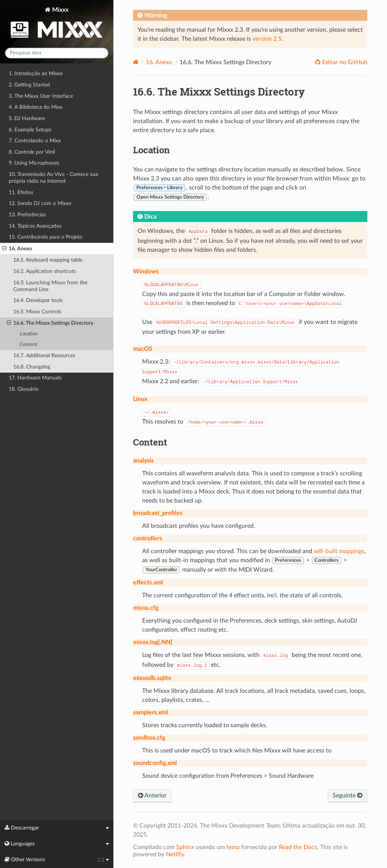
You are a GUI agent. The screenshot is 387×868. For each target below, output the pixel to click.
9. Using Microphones (34, 163)
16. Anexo (17, 249)
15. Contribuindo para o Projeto (46, 237)
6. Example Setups (30, 130)
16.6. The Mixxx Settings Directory (50, 323)
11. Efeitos (21, 192)
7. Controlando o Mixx (35, 141)
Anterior (152, 796)
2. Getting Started (29, 85)
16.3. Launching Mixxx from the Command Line (50, 286)
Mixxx (57, 24)
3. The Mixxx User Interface (41, 96)
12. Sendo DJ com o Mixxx (40, 203)
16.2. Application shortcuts (45, 271)
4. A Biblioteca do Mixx (36, 107)
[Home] (136, 62)
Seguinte (348, 796)
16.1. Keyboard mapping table (48, 260)
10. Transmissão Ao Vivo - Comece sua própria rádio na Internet (53, 178)
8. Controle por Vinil (32, 152)
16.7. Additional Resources (44, 355)
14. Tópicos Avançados (35, 226)
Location (29, 334)
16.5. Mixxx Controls (37, 312)
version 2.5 (267, 39)
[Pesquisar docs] (57, 53)
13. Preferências (27, 215)
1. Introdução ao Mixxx (36, 73)
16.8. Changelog (32, 367)
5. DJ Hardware (27, 118)
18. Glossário (24, 389)
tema (233, 847)
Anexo (159, 62)
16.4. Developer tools (38, 300)
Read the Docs (298, 847)
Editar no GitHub (344, 62)
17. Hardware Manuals (35, 378)
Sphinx (185, 847)
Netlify (175, 854)
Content (29, 345)
